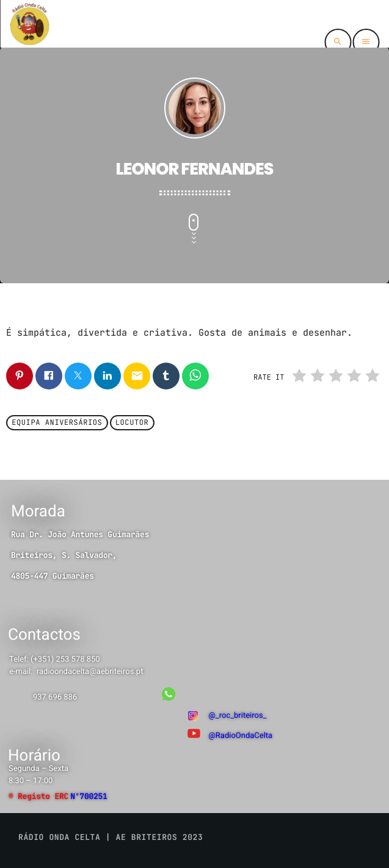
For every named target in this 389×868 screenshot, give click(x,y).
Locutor (132, 423)
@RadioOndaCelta (240, 736)
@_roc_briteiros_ (237, 716)
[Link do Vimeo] (29, 24)
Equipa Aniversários (57, 423)
